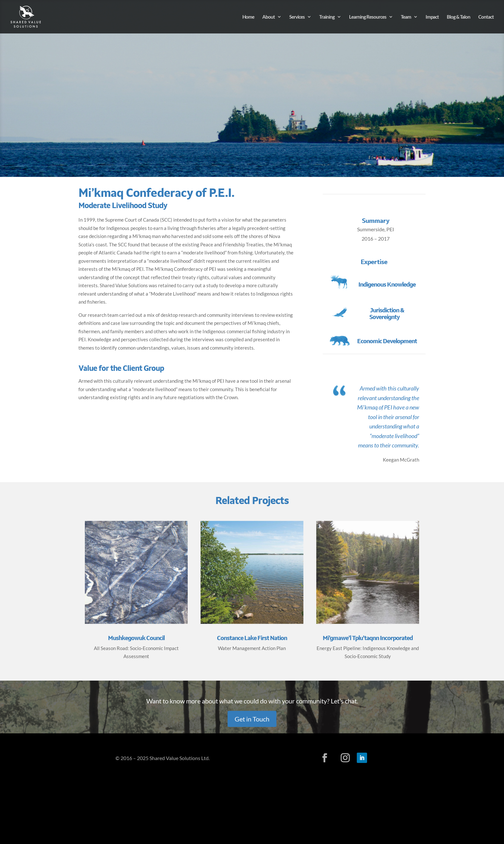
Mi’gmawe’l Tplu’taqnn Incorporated (368, 638)
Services (297, 17)
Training (327, 17)
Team (406, 17)
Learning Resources (368, 17)
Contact (486, 17)
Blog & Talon (459, 17)
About (269, 17)
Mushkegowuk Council (136, 638)
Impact (432, 17)
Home (248, 17)
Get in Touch (252, 719)
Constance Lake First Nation (252, 638)
